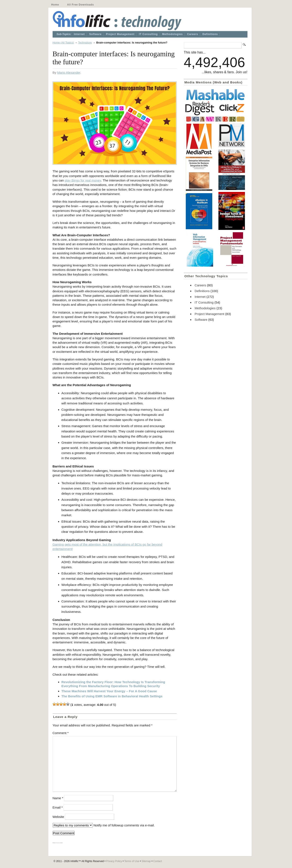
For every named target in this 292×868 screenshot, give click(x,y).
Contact (157, 861)
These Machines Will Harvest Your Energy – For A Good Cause (109, 691)
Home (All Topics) (63, 43)
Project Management (120, 34)
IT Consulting (148, 34)
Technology (85, 43)
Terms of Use (132, 861)
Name (58, 798)
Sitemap (146, 861)
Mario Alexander (69, 72)
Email (58, 807)
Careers (193, 34)
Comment (61, 733)
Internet (79, 34)
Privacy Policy (114, 861)
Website (58, 817)
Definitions (210, 34)
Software (95, 34)
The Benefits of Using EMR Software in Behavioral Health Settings (112, 696)
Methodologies (173, 34)
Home (55, 5)
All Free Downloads (80, 5)
